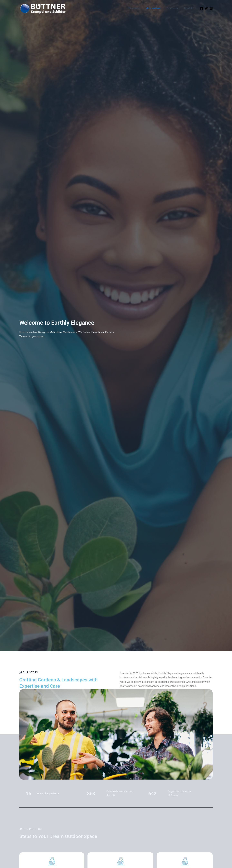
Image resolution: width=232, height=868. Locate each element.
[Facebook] (202, 8)
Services (174, 8)
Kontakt (190, 8)
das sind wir (156, 8)
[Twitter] (206, 8)
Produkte (138, 8)
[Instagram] (211, 8)
